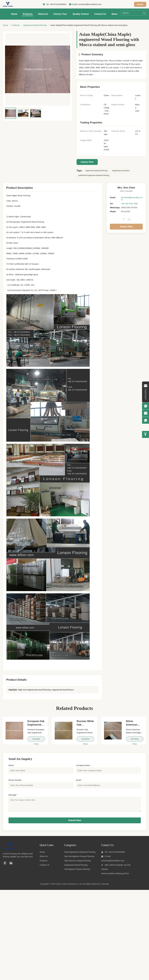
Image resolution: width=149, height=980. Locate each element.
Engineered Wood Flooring (35, 25)
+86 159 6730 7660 (129, 204)
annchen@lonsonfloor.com (90, 4)
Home (14, 14)
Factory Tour (60, 14)
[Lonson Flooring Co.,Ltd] (10, 851)
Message (13, 795)
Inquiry (140, 4)
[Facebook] (5, 865)
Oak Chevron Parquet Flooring (78, 863)
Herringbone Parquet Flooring (77, 871)
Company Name (83, 765)
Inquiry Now (87, 162)
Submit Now (75, 822)
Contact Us (100, 14)
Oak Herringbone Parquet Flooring (79, 858)
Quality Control (81, 14)
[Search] (144, 13)
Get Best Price (36, 740)
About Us (43, 14)
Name (12, 765)
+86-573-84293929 (58, 4)
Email (79, 780)
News (115, 14)
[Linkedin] (11, 865)
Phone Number (15, 780)
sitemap (105, 886)
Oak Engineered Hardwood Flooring (80, 854)
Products (28, 14)
